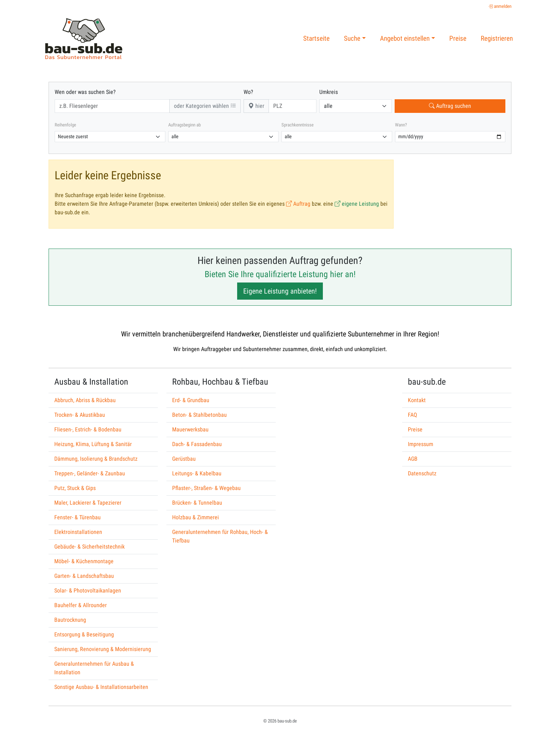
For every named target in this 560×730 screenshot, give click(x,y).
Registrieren (497, 38)
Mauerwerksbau (190, 429)
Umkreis (329, 92)
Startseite (316, 38)
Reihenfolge (65, 125)
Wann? (401, 125)
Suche (352, 38)
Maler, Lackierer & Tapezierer (88, 503)
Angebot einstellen (405, 38)
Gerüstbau (184, 459)
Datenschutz (422, 473)
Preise (458, 38)
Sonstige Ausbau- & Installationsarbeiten (101, 687)
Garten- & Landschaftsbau (84, 576)
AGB (413, 459)
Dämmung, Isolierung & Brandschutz (96, 459)
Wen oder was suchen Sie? (85, 92)
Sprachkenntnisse (297, 125)
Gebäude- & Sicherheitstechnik (89, 547)
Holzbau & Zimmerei (196, 517)
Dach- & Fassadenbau (197, 444)
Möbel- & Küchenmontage (84, 561)
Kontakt (417, 400)
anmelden (500, 6)
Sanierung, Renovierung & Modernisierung (103, 649)
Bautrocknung (70, 620)
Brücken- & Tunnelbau (197, 503)
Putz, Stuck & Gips (75, 488)
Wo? (248, 92)
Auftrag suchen (450, 106)
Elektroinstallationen (78, 532)
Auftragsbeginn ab (184, 125)
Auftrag (298, 204)
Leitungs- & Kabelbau (197, 473)
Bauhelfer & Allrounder (81, 605)
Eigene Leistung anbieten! (280, 291)
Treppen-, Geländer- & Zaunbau (90, 473)
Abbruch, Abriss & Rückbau (85, 400)
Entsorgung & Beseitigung (84, 634)
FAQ (412, 415)
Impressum (421, 444)
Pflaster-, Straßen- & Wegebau (206, 488)
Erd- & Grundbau (191, 400)
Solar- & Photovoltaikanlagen (88, 591)
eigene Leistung (357, 204)
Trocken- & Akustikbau (80, 415)
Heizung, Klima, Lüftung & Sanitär (93, 444)
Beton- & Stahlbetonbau (199, 415)
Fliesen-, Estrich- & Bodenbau (88, 429)
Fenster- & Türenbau (77, 517)
